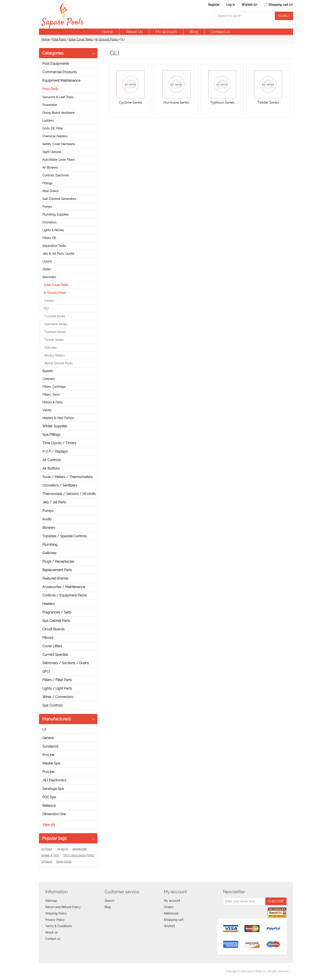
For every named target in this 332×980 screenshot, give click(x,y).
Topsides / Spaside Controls (65, 536)
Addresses (171, 913)
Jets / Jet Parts (54, 502)
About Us (134, 32)
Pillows (48, 638)
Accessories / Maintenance (64, 587)
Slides (47, 269)
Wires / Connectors (58, 697)
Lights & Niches (53, 230)
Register (214, 5)
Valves (47, 410)
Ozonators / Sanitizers (60, 485)
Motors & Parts (53, 402)
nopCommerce (67, 971)
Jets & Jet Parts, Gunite (58, 254)
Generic (48, 738)
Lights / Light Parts (57, 688)
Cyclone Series (55, 316)
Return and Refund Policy (63, 907)
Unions (47, 261)
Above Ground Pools (59, 363)
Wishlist (169, 926)
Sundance (50, 746)
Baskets (48, 371)
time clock (64, 862)
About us (51, 932)
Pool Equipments (56, 64)
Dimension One (54, 814)
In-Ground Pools (107, 39)
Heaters (48, 604)
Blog (194, 32)
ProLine (48, 755)
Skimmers (49, 277)
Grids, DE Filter (53, 128)
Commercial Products (60, 72)
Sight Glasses (52, 152)
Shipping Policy (56, 913)
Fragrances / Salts (57, 612)
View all (49, 825)
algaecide (80, 849)
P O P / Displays (55, 452)
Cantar (49, 301)
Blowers (49, 528)
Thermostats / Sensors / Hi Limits (69, 494)
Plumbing (50, 545)
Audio (47, 519)
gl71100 (47, 862)
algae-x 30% (50, 855)
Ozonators (49, 222)
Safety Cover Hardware (59, 144)
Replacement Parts (57, 570)
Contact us (221, 32)
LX (44, 729)
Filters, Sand (51, 394)
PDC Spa (49, 797)
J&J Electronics (54, 780)
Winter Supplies (55, 426)
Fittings (47, 183)
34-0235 (62, 849)
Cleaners (48, 379)
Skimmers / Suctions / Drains (66, 663)
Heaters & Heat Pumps (58, 418)
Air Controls (52, 460)
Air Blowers (50, 168)
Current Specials (55, 655)
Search (109, 901)
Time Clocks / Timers (59, 443)
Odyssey (51, 348)
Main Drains (50, 191)
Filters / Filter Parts (57, 680)
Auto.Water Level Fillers (59, 160)
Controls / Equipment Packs (65, 595)
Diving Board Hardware (58, 113)
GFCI (46, 671)
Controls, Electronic (56, 175)
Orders (169, 907)
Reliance (49, 806)
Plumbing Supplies (55, 214)
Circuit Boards (53, 629)
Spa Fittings (51, 435)
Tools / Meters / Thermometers (68, 477)
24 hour (47, 849)
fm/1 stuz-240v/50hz (79, 855)
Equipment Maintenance (61, 80)
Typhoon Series (55, 332)
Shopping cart (174, 920)
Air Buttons (51, 468)
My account (166, 32)
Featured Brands (55, 578)
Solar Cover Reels (81, 39)
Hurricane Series (56, 324)
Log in (231, 5)
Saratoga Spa (53, 789)
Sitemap (51, 901)
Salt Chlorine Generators (59, 199)
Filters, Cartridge (54, 387)
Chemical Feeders (55, 136)
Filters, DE (49, 238)
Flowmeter (50, 105)
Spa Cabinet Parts (56, 621)
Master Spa (51, 763)
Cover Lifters (52, 646)
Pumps (47, 207)
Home (108, 32)
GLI (46, 308)
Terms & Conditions (59, 926)
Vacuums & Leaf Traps (58, 97)
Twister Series (54, 340)
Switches (49, 553)
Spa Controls (53, 705)
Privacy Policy (55, 920)
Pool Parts (59, 39)
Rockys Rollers (55, 355)
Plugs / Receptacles (58, 561)
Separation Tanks (54, 246)
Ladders (48, 121)
